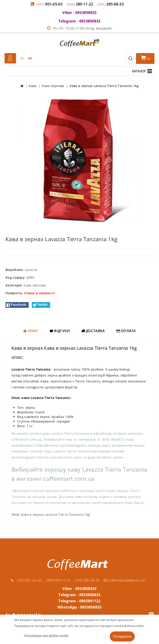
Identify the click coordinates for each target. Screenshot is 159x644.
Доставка (93, 331)
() (145, 58)
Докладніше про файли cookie (46, 635)
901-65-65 (49, 4)
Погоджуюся (122, 636)
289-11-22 (80, 4)
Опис (31, 331)
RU (23, 58)
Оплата (126, 331)
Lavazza (31, 270)
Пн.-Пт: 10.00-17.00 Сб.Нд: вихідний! (79, 28)
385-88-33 (111, 4)
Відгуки (60, 331)
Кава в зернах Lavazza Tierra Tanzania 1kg (55, 514)
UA (30, 58)
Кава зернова (35, 285)
